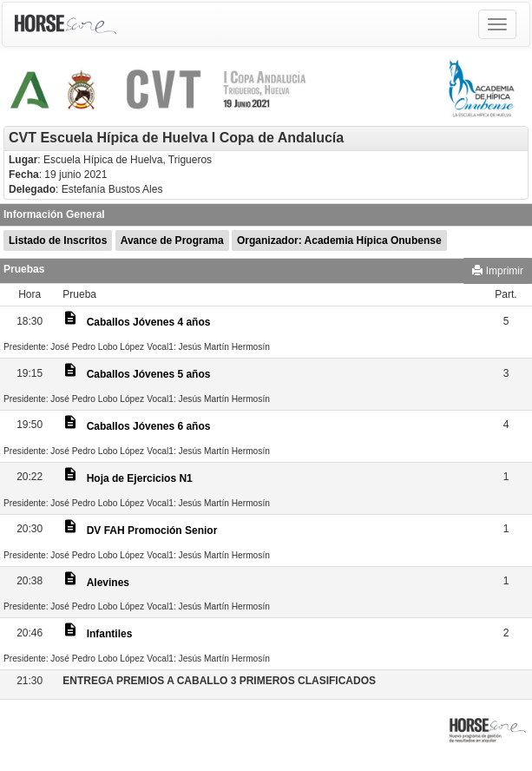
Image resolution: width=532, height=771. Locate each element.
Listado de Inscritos (58, 241)
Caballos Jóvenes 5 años (149, 374)
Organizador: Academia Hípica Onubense (339, 241)
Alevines (108, 583)
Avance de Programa (172, 241)
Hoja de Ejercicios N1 (140, 478)
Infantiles (110, 634)
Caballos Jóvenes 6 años (149, 426)
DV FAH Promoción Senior (152, 530)
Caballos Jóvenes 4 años (149, 322)
